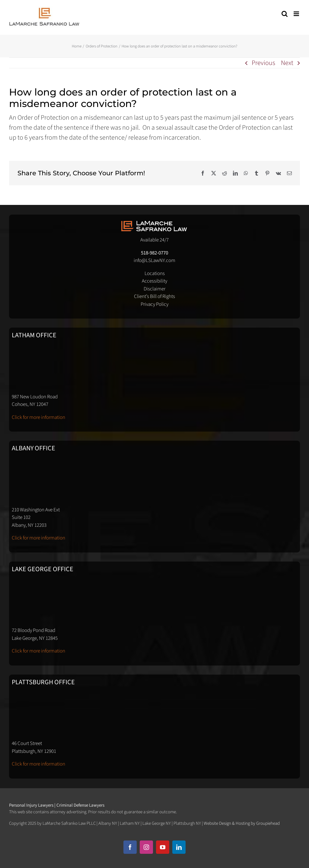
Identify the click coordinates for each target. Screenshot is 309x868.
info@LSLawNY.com (154, 261)
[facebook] (130, 847)
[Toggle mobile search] (285, 14)
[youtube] (163, 847)
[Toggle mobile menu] (297, 14)
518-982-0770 (154, 253)
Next (287, 63)
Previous (263, 63)
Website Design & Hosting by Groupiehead (242, 823)
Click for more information (38, 417)
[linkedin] (179, 847)
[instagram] (146, 847)
